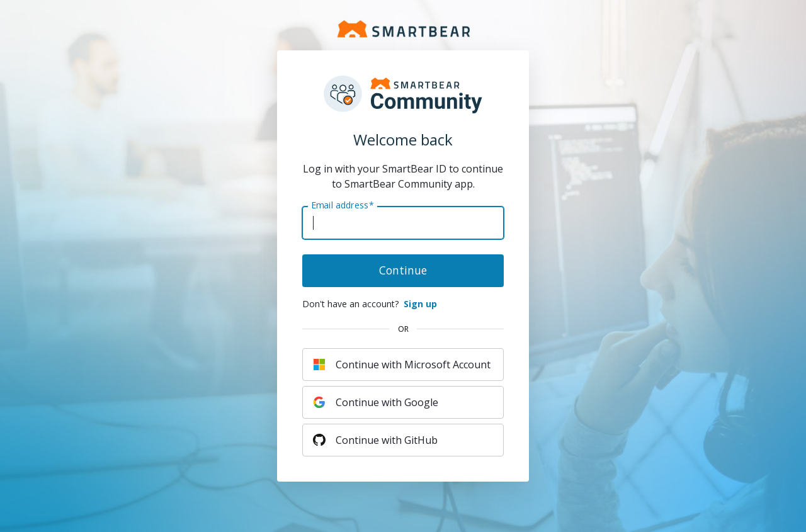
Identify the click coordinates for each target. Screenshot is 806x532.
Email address (342, 205)
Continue (403, 270)
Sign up (420, 304)
